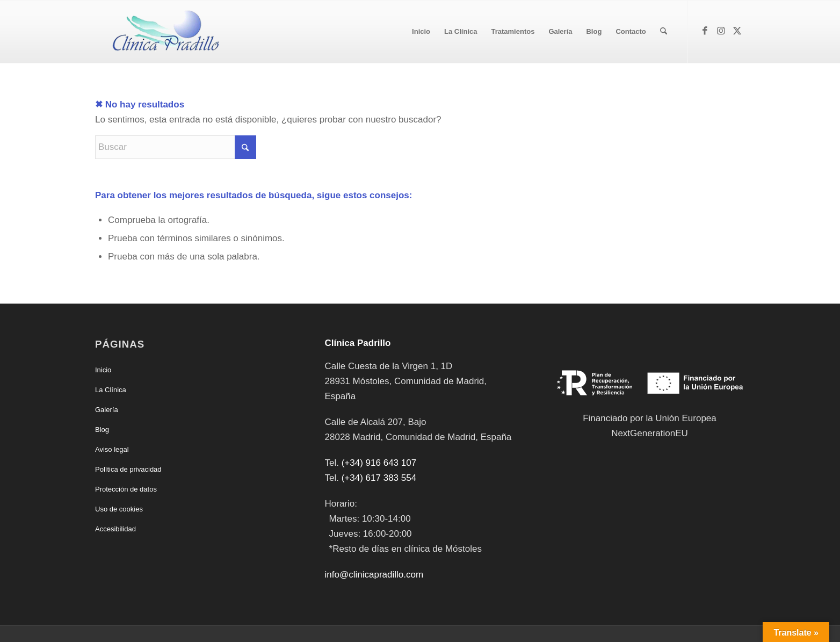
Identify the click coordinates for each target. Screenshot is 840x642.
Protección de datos (126, 489)
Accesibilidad (115, 529)
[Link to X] (737, 31)
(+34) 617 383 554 (379, 478)
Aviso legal (112, 449)
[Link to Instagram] (721, 31)
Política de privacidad (128, 469)
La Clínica (111, 390)
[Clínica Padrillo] (163, 32)
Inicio (103, 370)
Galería (107, 410)
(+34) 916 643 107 (379, 463)
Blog (102, 430)
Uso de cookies (119, 509)
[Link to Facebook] (705, 31)
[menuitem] (421, 32)
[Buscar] (664, 32)
